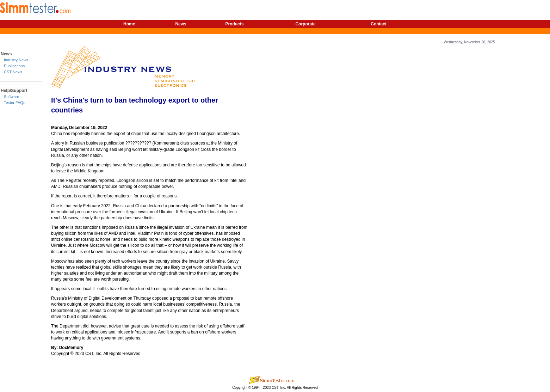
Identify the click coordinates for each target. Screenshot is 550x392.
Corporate (305, 24)
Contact (379, 24)
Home (129, 24)
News (181, 24)
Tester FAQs (15, 103)
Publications (14, 66)
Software (11, 97)
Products (234, 24)
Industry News (16, 60)
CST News (13, 72)
